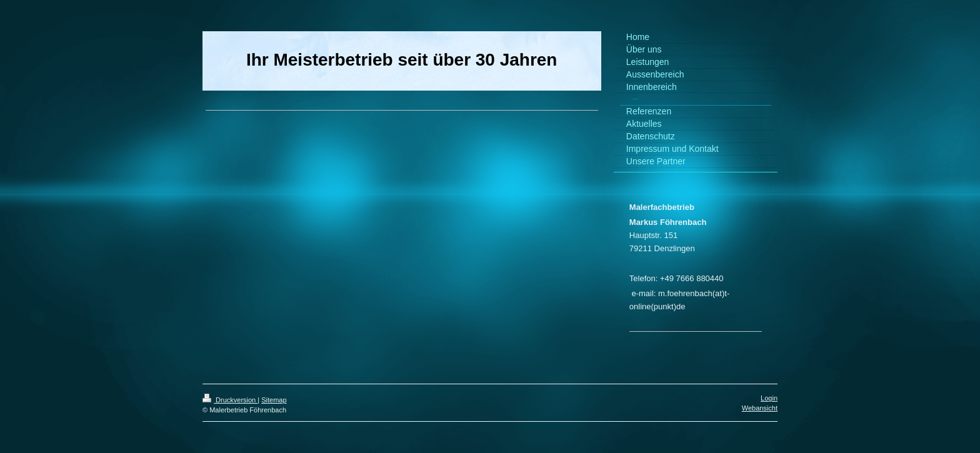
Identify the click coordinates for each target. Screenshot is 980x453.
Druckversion (230, 400)
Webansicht (760, 408)
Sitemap (274, 400)
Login (769, 398)
